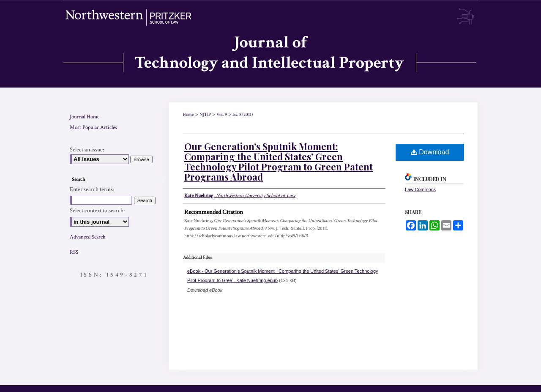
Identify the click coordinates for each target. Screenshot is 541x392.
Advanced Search (88, 237)
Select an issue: (87, 150)
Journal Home (85, 117)
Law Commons (420, 189)
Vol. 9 (222, 115)
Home (188, 115)
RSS (74, 252)
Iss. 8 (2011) (243, 115)
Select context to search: (97, 211)
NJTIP (205, 115)
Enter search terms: (92, 189)
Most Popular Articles (93, 127)
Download (430, 152)
